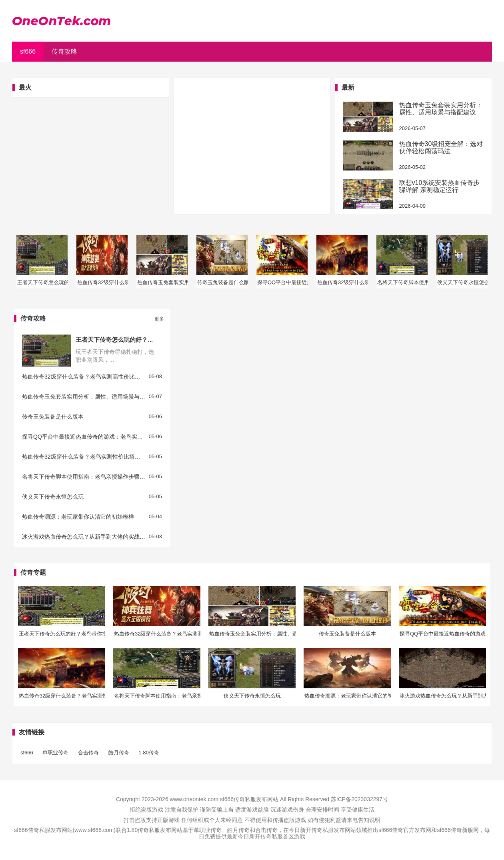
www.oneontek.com (194, 799)
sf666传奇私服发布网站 (249, 799)
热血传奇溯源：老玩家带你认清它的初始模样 (78, 517)
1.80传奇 (149, 753)
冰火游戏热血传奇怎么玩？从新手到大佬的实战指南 (84, 537)
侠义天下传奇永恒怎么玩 (53, 497)
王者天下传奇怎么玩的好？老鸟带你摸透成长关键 (142, 340)
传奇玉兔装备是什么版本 (53, 417)
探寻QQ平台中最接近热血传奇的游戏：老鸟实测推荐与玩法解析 (84, 437)
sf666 (28, 51)
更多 (159, 319)
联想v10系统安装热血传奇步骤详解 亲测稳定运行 (440, 186)
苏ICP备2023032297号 (359, 799)
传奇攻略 (64, 51)
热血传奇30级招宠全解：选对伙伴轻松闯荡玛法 (441, 147)
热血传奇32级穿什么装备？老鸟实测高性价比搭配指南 (84, 377)
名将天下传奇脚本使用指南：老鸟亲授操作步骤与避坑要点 (84, 477)
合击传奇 (88, 753)
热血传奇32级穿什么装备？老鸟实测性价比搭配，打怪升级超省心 (84, 457)
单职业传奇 (55, 753)
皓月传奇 (119, 753)
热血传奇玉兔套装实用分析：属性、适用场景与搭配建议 (441, 109)
